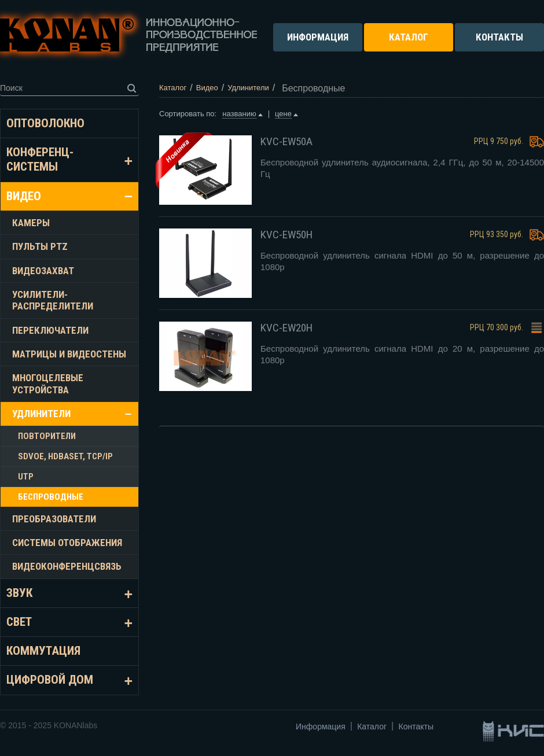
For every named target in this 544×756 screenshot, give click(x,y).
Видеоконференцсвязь (67, 566)
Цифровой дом (50, 680)
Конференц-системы (40, 159)
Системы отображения (67, 543)
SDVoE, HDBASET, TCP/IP (65, 456)
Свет (19, 622)
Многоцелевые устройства (48, 383)
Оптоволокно (45, 123)
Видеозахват (43, 271)
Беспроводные (51, 497)
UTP (26, 477)
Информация (321, 727)
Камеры (31, 223)
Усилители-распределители (53, 300)
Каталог (372, 727)
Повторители (47, 436)
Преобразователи (54, 519)
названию (239, 114)
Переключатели (50, 330)
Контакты (416, 727)
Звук (19, 593)
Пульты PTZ (40, 246)
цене (283, 114)
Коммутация (43, 651)
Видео (24, 196)
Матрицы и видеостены (69, 354)
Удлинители (41, 414)
